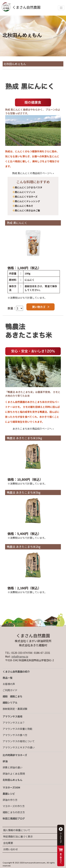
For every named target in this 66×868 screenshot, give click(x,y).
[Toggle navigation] (61, 8)
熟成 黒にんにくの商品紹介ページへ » (33, 173)
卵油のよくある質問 (14, 774)
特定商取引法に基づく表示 (18, 836)
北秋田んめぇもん (12, 780)
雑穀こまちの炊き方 (14, 812)
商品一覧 (8, 678)
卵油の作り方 (10, 800)
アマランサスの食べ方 (15, 735)
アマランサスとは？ (14, 723)
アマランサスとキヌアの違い (19, 747)
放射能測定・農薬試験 (15, 709)
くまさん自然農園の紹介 (16, 672)
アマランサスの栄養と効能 (17, 729)
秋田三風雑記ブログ (14, 818)
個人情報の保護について (17, 830)
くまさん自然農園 (21, 7)
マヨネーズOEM (11, 787)
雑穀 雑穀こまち (12, 696)
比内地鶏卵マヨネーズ (15, 755)
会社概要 (8, 843)
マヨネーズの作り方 (14, 806)
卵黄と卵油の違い (12, 767)
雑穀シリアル (10, 703)
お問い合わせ (11, 849)
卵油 (5, 761)
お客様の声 (9, 684)
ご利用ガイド (10, 690)
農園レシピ (9, 794)
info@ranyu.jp (20, 656)
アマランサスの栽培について (19, 741)
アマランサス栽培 (12, 716)
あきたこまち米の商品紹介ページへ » (33, 429)
